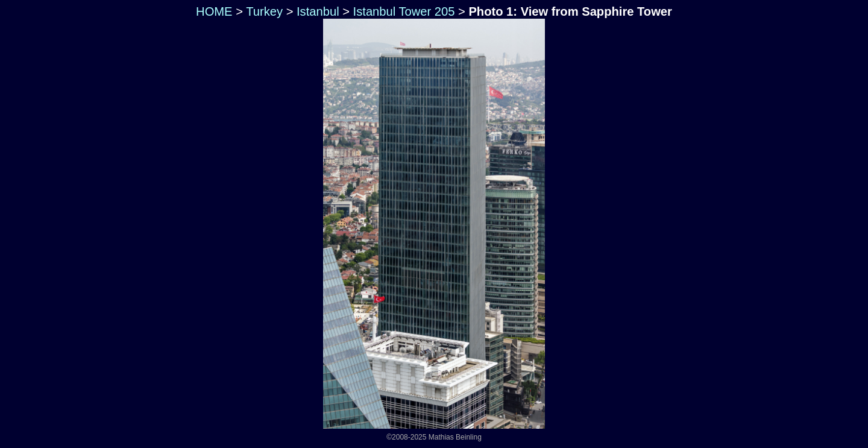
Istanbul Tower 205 (404, 11)
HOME (212, 11)
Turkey (264, 11)
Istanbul (318, 11)
